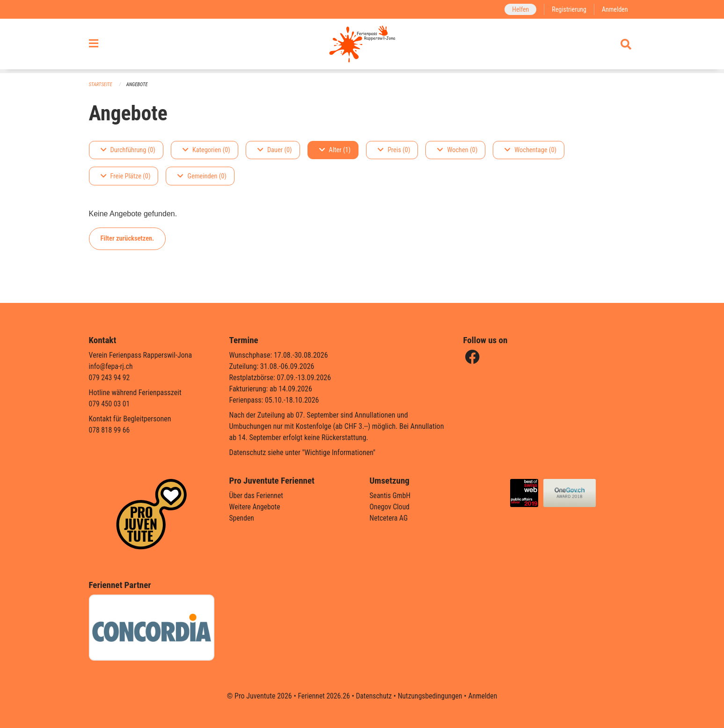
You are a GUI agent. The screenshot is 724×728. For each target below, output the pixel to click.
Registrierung (568, 9)
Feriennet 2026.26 (322, 696)
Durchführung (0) (128, 150)
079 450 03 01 (110, 404)
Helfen (519, 9)
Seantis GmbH (391, 496)
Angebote (138, 85)
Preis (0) (394, 150)
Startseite (101, 85)
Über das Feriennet (257, 496)
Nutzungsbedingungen (431, 696)
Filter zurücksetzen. (128, 239)
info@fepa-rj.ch (112, 366)
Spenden (242, 518)
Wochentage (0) (530, 150)
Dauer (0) (275, 150)
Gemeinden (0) (202, 176)
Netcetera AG (389, 518)
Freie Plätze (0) (126, 176)
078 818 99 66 (110, 430)
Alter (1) (335, 150)
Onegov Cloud (390, 507)
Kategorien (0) (206, 150)
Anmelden (614, 9)
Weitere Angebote (256, 507)
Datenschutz (373, 696)
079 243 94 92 (110, 378)
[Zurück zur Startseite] (362, 46)
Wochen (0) (457, 150)
